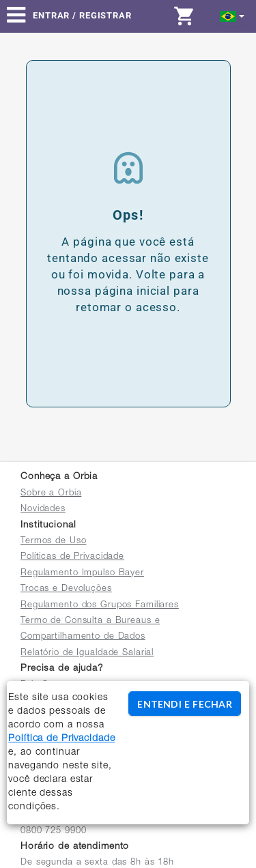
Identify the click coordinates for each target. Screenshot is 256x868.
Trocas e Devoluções (66, 589)
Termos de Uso (53, 541)
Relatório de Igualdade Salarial (87, 653)
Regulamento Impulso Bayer (82, 574)
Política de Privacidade (61, 739)
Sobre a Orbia (51, 494)
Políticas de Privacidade (72, 557)
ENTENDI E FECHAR (184, 704)
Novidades (43, 509)
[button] (232, 15)
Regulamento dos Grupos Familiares (100, 606)
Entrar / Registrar (82, 15)
